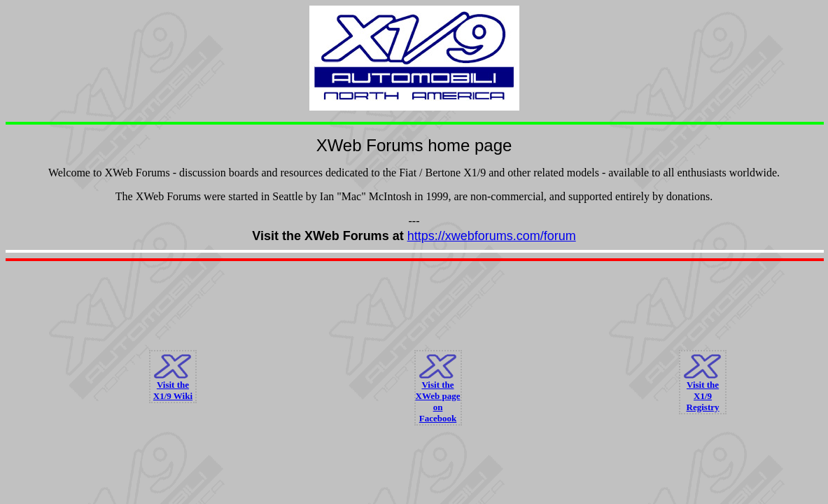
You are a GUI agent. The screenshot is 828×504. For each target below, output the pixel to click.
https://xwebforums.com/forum (492, 236)
